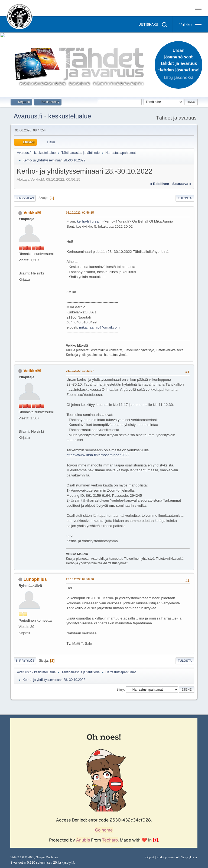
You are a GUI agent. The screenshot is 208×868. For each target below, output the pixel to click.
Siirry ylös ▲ (189, 857)
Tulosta (185, 198)
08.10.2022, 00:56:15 (80, 213)
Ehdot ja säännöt (168, 857)
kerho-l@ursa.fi (89, 221)
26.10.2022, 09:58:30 (80, 579)
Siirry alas (25, 198)
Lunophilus (35, 579)
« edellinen (160, 184)
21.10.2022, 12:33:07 (80, 371)
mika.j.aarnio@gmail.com (99, 327)
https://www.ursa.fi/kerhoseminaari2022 (98, 455)
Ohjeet (150, 857)
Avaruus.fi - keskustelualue (52, 116)
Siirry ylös (25, 661)
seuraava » (182, 184)
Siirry (120, 690)
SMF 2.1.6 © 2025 (22, 857)
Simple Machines (47, 857)
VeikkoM (32, 213)
